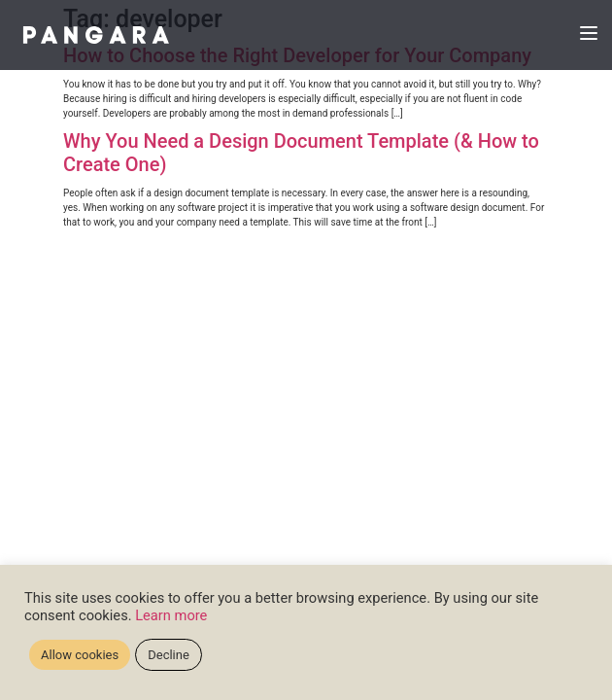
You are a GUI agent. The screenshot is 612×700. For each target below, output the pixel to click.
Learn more (171, 615)
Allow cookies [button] (80, 655)
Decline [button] (169, 655)
